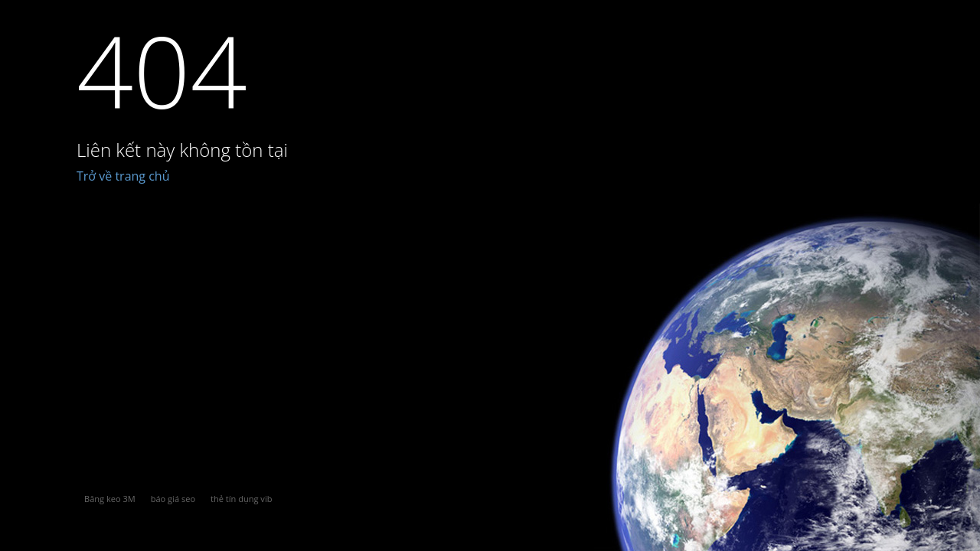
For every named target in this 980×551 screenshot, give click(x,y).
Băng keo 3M (110, 499)
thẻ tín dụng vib (241, 499)
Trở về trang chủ (123, 176)
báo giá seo (173, 499)
